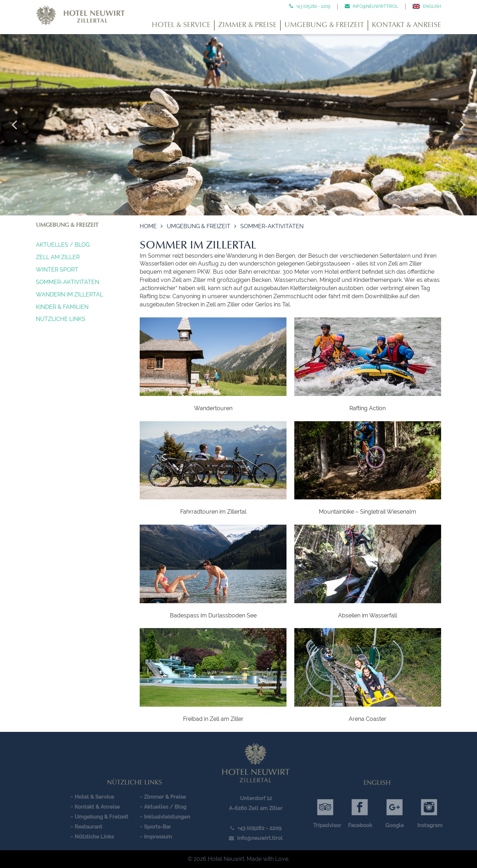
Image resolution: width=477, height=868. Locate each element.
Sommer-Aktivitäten (68, 282)
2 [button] (234, 207)
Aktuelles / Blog (63, 245)
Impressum (158, 837)
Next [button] (463, 125)
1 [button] (226, 207)
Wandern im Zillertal (69, 294)
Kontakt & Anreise (406, 25)
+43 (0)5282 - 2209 (313, 6)
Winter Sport (57, 270)
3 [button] (241, 207)
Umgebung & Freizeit (324, 25)
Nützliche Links (61, 319)
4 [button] (248, 207)
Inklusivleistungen (167, 817)
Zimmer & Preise (247, 25)
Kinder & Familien (62, 307)
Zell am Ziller (58, 257)
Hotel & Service (181, 25)
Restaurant (89, 827)
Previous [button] (14, 125)
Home (148, 226)
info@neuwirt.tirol (375, 6)
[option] (238, 125)
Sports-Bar (157, 827)
